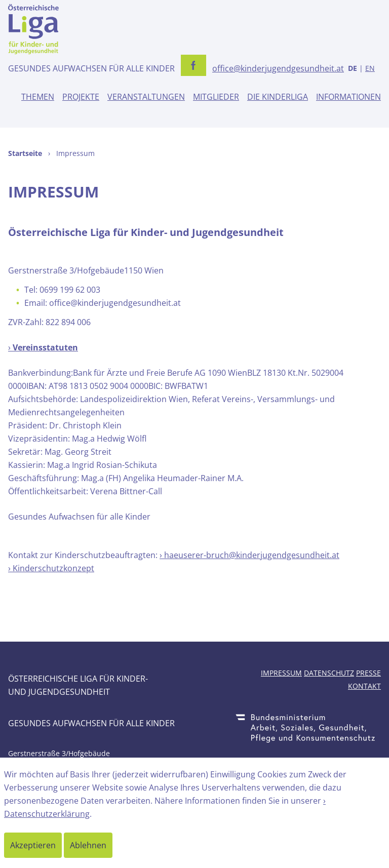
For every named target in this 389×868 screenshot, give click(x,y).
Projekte (81, 97)
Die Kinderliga (278, 97)
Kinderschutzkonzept (53, 568)
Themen (38, 97)
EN (370, 68)
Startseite (25, 153)
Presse (368, 673)
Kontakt (364, 686)
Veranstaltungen (146, 97)
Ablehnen (88, 845)
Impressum (281, 673)
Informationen (348, 97)
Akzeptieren (33, 845)
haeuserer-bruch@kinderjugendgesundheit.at (252, 555)
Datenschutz (329, 673)
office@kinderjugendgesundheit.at (278, 68)
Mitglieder (216, 97)
